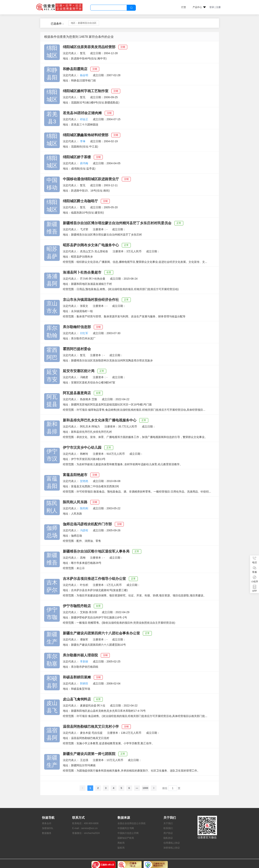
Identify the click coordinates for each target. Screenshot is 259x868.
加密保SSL (48, 828)
